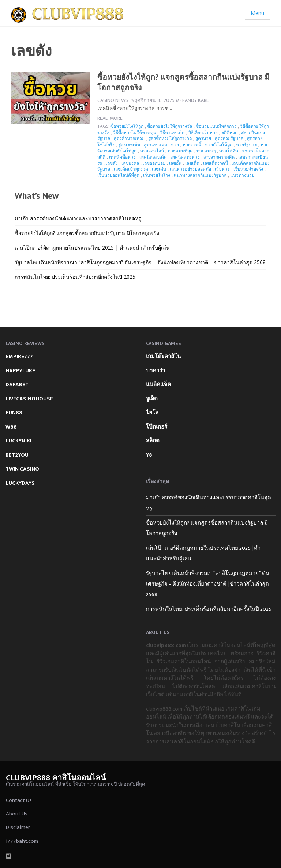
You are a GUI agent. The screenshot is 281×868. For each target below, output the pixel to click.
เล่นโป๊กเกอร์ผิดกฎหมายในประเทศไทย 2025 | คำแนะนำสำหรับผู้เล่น (92, 248)
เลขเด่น (159, 169)
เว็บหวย (222, 169)
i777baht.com (22, 841)
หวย (175, 144)
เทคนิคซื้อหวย (122, 157)
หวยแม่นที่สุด (180, 151)
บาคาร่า (156, 371)
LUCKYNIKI (18, 441)
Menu (257, 13)
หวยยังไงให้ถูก (219, 144)
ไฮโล (152, 413)
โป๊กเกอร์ (157, 427)
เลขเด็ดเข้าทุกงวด (131, 169)
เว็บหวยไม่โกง (157, 175)
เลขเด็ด (192, 163)
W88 (11, 427)
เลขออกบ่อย (154, 163)
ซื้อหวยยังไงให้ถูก (127, 126)
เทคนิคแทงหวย (185, 157)
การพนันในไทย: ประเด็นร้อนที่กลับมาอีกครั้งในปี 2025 (75, 277)
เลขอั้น (175, 163)
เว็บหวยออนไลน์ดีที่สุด (118, 175)
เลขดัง (112, 163)
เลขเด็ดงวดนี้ (216, 163)
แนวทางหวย (242, 175)
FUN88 (14, 413)
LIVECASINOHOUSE (29, 399)
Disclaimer (18, 827)
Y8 (149, 455)
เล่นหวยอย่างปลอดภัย (190, 169)
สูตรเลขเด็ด (129, 144)
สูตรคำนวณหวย (129, 138)
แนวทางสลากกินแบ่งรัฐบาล (200, 175)
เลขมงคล (130, 163)
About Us (17, 814)
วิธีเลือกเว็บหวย (203, 132)
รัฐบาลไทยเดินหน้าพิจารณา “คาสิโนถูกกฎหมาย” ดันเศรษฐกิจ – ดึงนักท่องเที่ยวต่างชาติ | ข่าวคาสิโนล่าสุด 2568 (140, 262)
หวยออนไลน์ (152, 151)
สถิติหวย (229, 132)
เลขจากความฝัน (219, 157)
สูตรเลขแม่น (156, 144)
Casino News (113, 100)
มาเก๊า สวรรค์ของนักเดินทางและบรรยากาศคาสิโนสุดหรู (78, 218)
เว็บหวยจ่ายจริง (248, 169)
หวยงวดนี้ (192, 144)
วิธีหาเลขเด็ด (172, 132)
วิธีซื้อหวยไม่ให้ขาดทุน (135, 132)
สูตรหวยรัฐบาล (229, 138)
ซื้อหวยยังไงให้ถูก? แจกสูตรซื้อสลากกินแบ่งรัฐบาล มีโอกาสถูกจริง (87, 233)
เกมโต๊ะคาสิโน (163, 356)
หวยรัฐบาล (246, 144)
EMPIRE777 (19, 356)
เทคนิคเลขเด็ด (153, 157)
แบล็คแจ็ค (158, 384)
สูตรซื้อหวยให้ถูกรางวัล (170, 138)
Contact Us (19, 800)
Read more (110, 118)
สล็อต (153, 441)
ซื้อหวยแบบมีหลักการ (216, 126)
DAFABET (17, 384)
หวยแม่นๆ (206, 151)
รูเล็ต (152, 399)
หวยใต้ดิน (229, 151)
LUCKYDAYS (20, 483)
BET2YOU (17, 455)
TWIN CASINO (22, 469)
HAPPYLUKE (20, 371)
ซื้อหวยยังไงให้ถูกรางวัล (170, 126)
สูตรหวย (203, 138)
